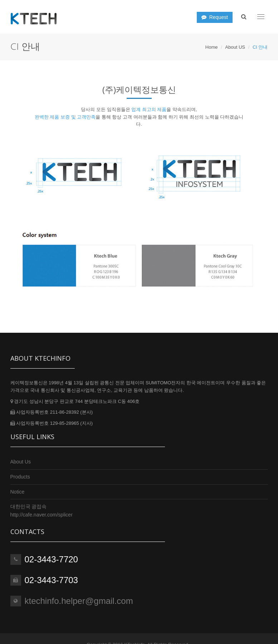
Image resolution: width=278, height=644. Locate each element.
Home (212, 47)
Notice (18, 492)
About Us (21, 462)
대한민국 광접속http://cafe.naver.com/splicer (42, 510)
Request (215, 17)
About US (235, 47)
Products (20, 477)
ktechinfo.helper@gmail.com (79, 601)
